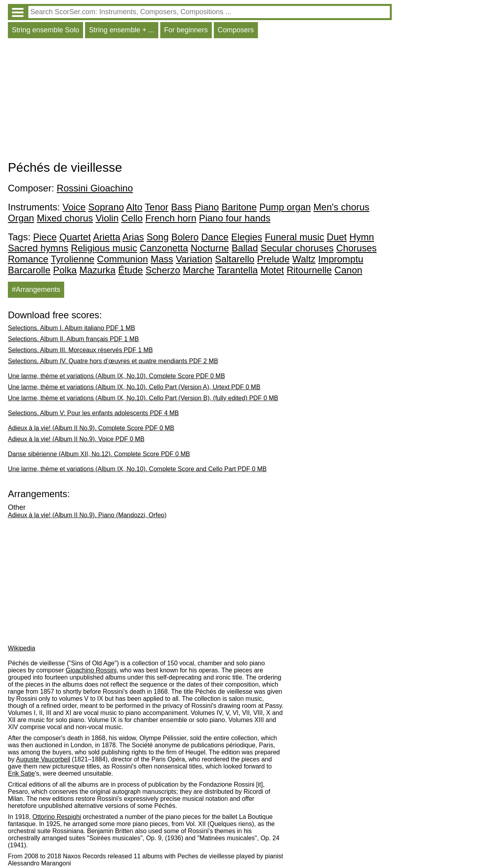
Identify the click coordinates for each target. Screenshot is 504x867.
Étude (131, 270)
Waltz (304, 259)
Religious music (104, 248)
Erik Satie (21, 773)
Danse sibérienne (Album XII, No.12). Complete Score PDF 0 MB (99, 454)
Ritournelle (309, 270)
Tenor (157, 207)
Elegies (247, 237)
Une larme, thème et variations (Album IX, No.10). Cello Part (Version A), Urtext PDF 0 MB (134, 387)
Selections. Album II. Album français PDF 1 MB (73, 339)
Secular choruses (297, 248)
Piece (45, 237)
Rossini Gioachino (95, 188)
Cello (132, 218)
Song (157, 237)
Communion (122, 259)
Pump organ (285, 207)
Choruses (357, 248)
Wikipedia (21, 648)
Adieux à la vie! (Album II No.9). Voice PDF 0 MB (76, 439)
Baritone (239, 207)
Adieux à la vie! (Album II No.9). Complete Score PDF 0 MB (91, 428)
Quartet (75, 237)
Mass (162, 259)
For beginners (186, 30)
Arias (133, 237)
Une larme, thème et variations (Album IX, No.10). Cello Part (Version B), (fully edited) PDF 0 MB (143, 398)
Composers (236, 30)
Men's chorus (341, 207)
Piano (207, 207)
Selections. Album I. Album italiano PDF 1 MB (71, 328)
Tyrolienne (73, 259)
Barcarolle (29, 270)
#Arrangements (36, 290)
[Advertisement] (200, 101)
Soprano (106, 207)
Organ (21, 218)
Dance (215, 237)
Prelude (273, 259)
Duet (337, 237)
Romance (28, 259)
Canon (348, 270)
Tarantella (237, 270)
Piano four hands (234, 218)
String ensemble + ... (122, 30)
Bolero (185, 237)
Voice (74, 207)
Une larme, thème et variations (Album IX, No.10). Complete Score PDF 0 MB (116, 376)
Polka (65, 270)
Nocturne (210, 248)
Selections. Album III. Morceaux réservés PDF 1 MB (80, 350)
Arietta (107, 237)
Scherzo (163, 270)
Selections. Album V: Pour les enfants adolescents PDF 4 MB (93, 413)
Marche (198, 270)
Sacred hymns (38, 248)
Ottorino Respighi (57, 817)
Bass (182, 207)
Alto (134, 207)
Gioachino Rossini (91, 670)
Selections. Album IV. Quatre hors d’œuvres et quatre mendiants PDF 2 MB (113, 361)
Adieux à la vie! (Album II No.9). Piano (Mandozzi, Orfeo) (87, 515)
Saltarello (235, 259)
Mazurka (97, 270)
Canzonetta (164, 248)
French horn (171, 218)
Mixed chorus (65, 218)
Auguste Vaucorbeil (43, 759)
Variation (194, 259)
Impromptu (341, 259)
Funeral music (294, 237)
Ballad (245, 248)
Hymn (362, 237)
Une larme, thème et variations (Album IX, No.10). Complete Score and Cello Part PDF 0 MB (137, 469)
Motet (272, 270)
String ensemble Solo (45, 30)
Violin (107, 218)
